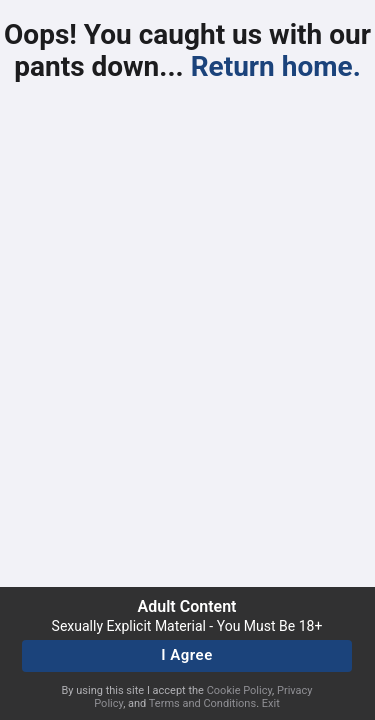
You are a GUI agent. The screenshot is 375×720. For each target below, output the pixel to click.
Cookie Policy (239, 690)
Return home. (276, 66)
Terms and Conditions (202, 703)
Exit (271, 703)
